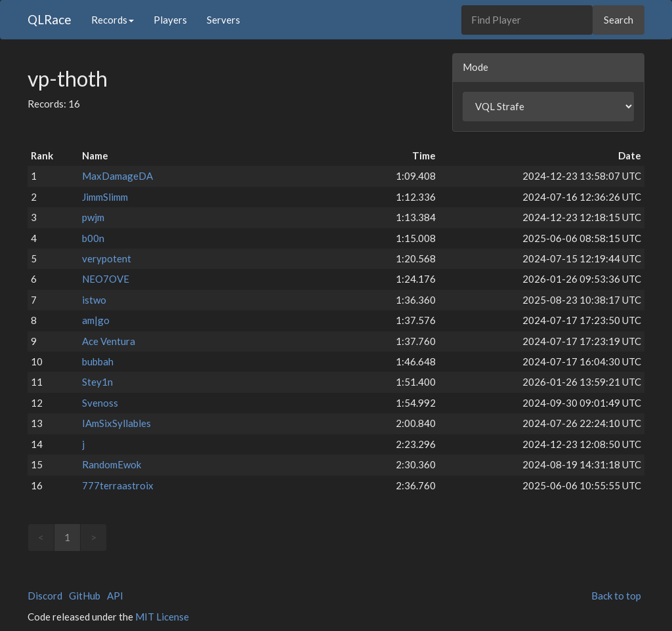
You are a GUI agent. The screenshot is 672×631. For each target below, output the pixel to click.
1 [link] (67, 537)
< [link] (41, 537)
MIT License (162, 617)
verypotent (107, 258)
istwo (94, 300)
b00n (93, 238)
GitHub (85, 596)
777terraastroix (118, 485)
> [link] (94, 537)
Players (170, 20)
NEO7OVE (106, 279)
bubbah (98, 361)
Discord (45, 596)
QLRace (50, 19)
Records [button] (113, 20)
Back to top (616, 596)
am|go (96, 320)
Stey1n (97, 382)
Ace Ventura (109, 341)
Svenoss (100, 403)
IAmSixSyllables (116, 423)
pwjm (93, 217)
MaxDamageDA (117, 176)
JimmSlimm (105, 197)
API (115, 596)
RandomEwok (112, 464)
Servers (223, 20)
